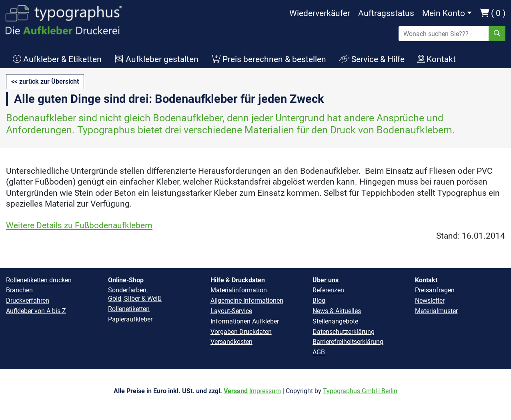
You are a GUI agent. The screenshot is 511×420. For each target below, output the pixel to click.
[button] (45, 82)
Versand (236, 391)
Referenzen (328, 290)
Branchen (19, 290)
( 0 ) (493, 13)
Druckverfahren (28, 300)
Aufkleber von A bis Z (36, 311)
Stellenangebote (335, 321)
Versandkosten (231, 342)
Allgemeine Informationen (247, 300)
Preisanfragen (435, 290)
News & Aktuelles (337, 311)
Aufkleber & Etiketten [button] (57, 59)
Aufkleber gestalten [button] (156, 59)
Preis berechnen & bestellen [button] (269, 59)
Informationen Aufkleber (245, 321)
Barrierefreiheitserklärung (348, 342)
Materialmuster (436, 311)
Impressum (265, 391)
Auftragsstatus (386, 13)
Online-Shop (126, 280)
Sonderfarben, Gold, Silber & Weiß (135, 294)
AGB (319, 352)
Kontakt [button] (437, 59)
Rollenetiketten (129, 309)
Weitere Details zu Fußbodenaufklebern (79, 225)
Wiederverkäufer (320, 13)
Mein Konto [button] (444, 13)
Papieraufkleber (130, 319)
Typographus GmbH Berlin (360, 391)
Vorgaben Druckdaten (241, 332)
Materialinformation (239, 290)
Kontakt (426, 280)
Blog (319, 300)
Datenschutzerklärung (344, 332)
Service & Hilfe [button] (372, 59)
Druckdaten (248, 280)
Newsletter (430, 300)
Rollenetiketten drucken (39, 280)
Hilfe (217, 280)
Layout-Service (231, 311)
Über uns (326, 280)
